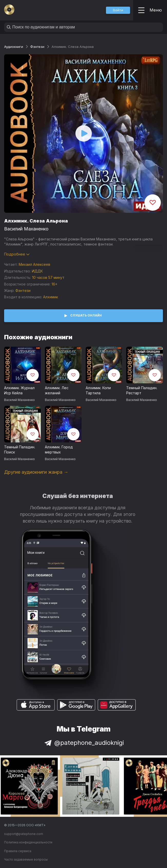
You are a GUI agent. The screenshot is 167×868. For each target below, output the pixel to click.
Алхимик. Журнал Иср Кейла (19, 390)
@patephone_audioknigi (84, 743)
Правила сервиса (18, 851)
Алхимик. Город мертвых (59, 450)
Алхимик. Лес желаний (57, 390)
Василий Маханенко (26, 229)
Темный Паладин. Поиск (20, 450)
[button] (118, 10)
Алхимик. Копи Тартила (98, 390)
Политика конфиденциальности (28, 842)
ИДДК (37, 271)
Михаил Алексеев (35, 264)
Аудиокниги (14, 47)
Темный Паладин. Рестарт (142, 390)
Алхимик (51, 297)
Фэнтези (37, 47)
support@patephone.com (24, 834)
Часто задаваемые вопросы (26, 859)
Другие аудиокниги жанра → (36, 472)
